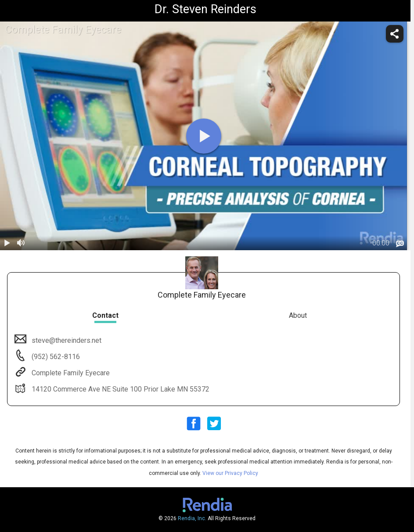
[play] (204, 136)
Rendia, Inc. (192, 518)
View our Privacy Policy (230, 473)
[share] (395, 34)
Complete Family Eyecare (70, 373)
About (298, 315)
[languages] (400, 244)
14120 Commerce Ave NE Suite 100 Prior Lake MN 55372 (120, 389)
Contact (105, 315)
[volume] (21, 243)
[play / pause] (7, 243)
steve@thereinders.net (66, 340)
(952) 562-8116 (55, 357)
